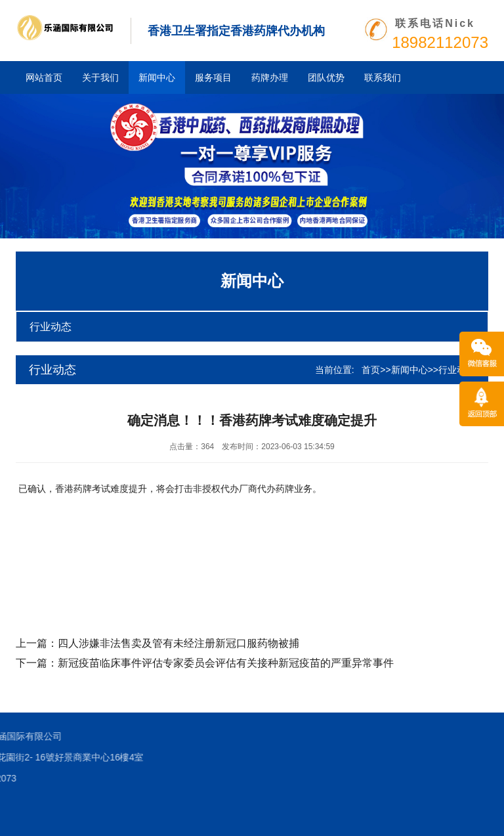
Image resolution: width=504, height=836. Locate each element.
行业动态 (51, 327)
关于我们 (100, 77)
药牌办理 (270, 77)
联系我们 (383, 77)
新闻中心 (157, 77)
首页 (371, 370)
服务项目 (213, 77)
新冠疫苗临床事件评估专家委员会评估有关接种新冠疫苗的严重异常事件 (226, 663)
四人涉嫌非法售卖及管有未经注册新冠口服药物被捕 (178, 643)
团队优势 (326, 77)
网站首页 (44, 77)
